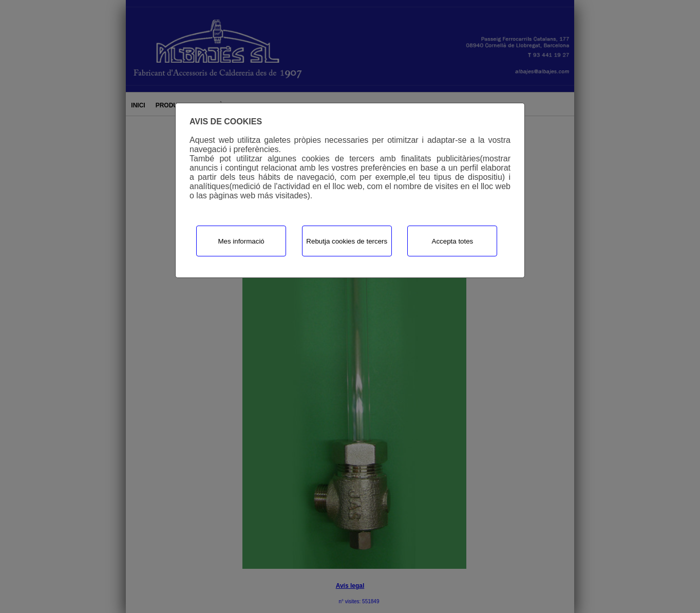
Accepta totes (453, 241)
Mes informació (241, 241)
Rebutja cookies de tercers (347, 241)
